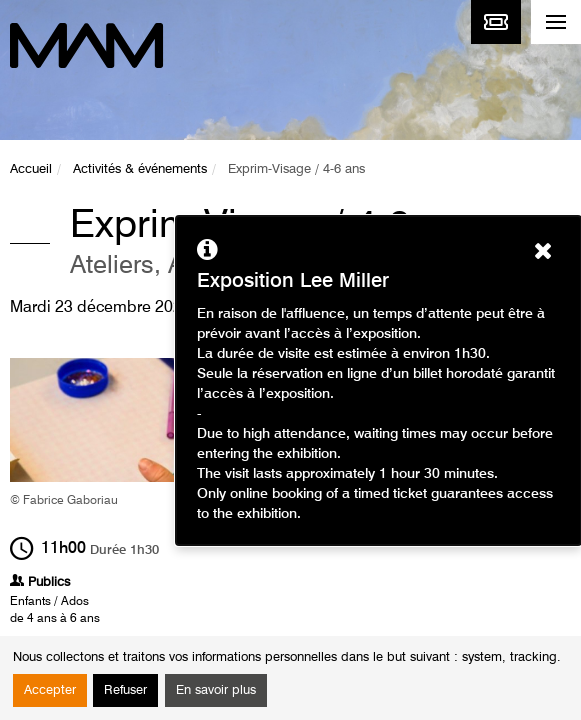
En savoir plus (216, 690)
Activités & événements (140, 169)
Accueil (31, 169)
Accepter (50, 690)
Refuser (125, 690)
